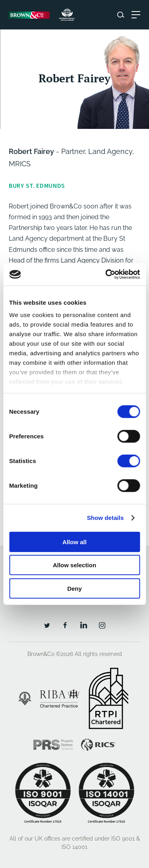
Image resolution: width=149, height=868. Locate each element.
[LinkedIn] (83, 625)
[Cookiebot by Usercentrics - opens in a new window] (106, 274)
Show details (105, 518)
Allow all (74, 542)
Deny (74, 588)
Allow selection (74, 565)
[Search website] (121, 15)
